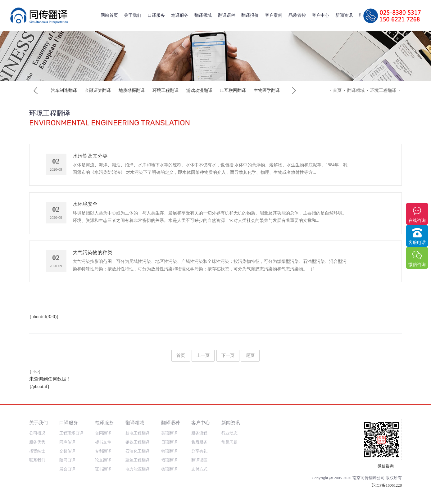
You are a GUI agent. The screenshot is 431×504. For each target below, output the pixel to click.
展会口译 (67, 469)
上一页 (203, 360)
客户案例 (274, 15)
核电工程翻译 (56, 90)
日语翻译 (169, 442)
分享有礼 (199, 451)
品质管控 (297, 15)
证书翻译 (103, 469)
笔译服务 (180, 15)
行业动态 (229, 433)
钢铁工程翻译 (90, 90)
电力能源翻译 (191, 90)
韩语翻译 (169, 451)
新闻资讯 (344, 15)
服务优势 (37, 442)
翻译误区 (199, 460)
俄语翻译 (169, 460)
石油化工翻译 (124, 90)
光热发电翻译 (225, 90)
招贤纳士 (37, 451)
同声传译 (67, 442)
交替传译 (67, 451)
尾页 (250, 360)
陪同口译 (67, 460)
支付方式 (199, 469)
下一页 (228, 360)
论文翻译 (103, 460)
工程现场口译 (71, 433)
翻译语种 (227, 15)
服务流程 (199, 433)
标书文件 (103, 442)
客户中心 (320, 15)
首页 (337, 90)
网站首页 (109, 15)
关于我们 (133, 15)
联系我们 (37, 460)
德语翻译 (169, 469)
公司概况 (37, 433)
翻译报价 (250, 15)
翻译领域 (203, 15)
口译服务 (156, 15)
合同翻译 (103, 433)
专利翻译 (103, 451)
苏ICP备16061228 (387, 485)
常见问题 (229, 442)
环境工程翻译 (383, 90)
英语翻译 (169, 433)
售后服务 (199, 442)
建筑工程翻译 (157, 90)
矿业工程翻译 (259, 90)
